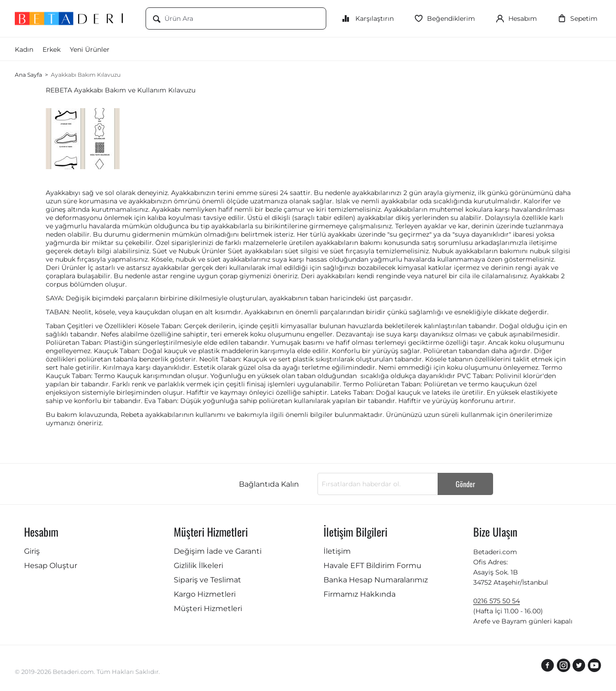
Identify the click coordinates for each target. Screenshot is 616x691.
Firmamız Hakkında (360, 594)
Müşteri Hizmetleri (208, 608)
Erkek (52, 49)
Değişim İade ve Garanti (218, 551)
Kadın (24, 49)
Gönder (465, 484)
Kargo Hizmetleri (205, 594)
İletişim (337, 551)
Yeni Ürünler (90, 49)
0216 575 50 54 (497, 601)
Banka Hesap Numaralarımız (376, 580)
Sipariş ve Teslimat (207, 580)
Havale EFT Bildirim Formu (372, 566)
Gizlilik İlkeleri (198, 566)
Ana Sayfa (28, 75)
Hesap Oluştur (51, 566)
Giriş (32, 551)
